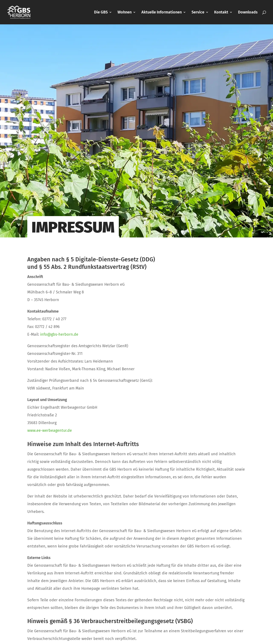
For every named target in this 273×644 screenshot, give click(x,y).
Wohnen (125, 13)
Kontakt (221, 13)
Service (198, 13)
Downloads (248, 13)
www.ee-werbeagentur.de (50, 430)
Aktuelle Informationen (162, 13)
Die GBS (101, 13)
